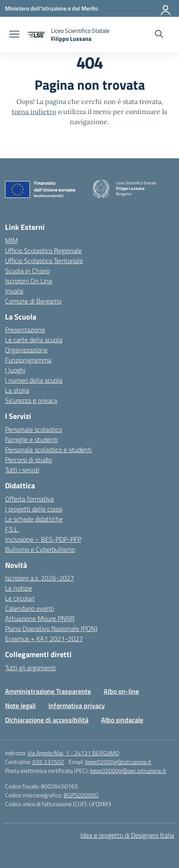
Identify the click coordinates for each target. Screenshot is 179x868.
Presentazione (25, 330)
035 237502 (48, 762)
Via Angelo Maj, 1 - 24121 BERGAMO (73, 753)
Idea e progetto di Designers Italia (127, 835)
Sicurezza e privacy (31, 400)
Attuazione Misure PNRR (40, 618)
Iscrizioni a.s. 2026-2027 (40, 578)
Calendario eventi (29, 608)
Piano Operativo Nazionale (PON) (51, 628)
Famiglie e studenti (31, 439)
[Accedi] (166, 8)
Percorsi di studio (28, 460)
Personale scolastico (33, 429)
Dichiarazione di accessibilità (47, 720)
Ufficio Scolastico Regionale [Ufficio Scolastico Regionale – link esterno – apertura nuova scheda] (43, 250)
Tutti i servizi (22, 470)
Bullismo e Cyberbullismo (40, 549)
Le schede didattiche (34, 519)
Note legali (20, 706)
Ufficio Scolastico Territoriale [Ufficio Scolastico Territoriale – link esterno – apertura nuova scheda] (44, 261)
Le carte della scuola (34, 340)
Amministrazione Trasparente (48, 691)
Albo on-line (121, 691)
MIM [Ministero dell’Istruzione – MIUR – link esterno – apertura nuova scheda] (11, 240)
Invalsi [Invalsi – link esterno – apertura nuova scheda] (14, 291)
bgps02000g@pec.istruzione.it (128, 771)
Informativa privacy (77, 706)
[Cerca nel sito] (159, 35)
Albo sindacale (122, 720)
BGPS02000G (81, 795)
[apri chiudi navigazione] (14, 35)
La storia (17, 390)
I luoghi (15, 370)
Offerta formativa (29, 499)
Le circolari (20, 598)
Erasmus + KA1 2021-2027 (44, 639)
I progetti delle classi (34, 509)
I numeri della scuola (34, 380)
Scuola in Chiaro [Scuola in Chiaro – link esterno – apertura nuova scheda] (27, 271)
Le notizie (19, 588)
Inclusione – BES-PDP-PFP (43, 539)
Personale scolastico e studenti (48, 450)
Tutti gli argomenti (30, 668)
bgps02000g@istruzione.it (118, 762)
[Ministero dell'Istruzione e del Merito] (51, 8)
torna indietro (34, 112)
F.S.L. (12, 529)
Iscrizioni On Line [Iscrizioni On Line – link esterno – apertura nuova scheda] (29, 281)
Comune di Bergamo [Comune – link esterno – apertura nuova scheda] (33, 301)
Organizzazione (26, 350)
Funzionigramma (28, 360)
